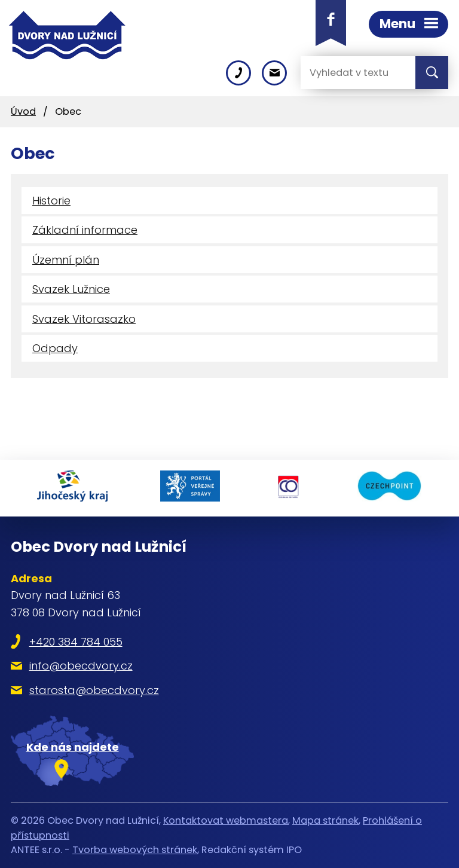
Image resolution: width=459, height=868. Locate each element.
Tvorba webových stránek (135, 850)
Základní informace (85, 230)
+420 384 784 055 (76, 642)
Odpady (55, 348)
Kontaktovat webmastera (226, 820)
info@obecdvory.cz (81, 666)
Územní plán (66, 260)
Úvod (23, 111)
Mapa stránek (325, 820)
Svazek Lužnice (71, 289)
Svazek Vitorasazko (84, 319)
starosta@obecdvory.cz (94, 690)
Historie (51, 201)
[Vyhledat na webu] (348, 73)
